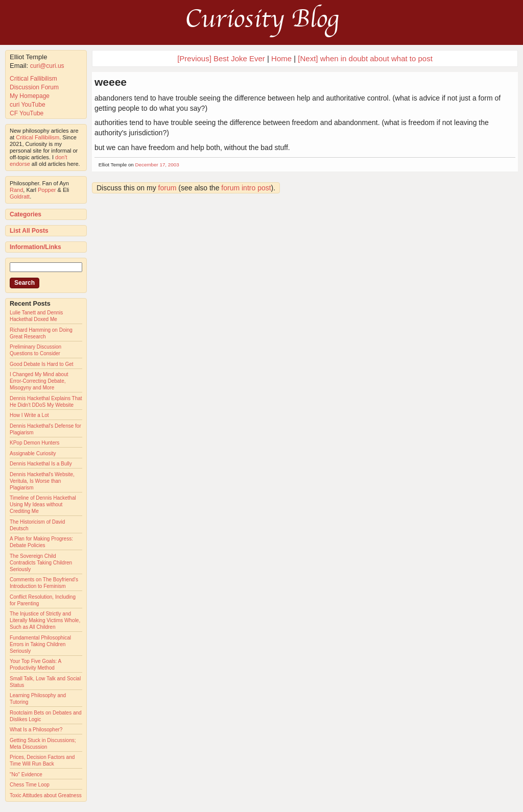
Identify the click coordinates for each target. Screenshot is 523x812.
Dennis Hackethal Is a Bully (41, 464)
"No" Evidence (26, 774)
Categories (26, 214)
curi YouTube (28, 105)
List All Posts (29, 231)
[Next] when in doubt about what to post (365, 58)
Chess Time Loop (30, 785)
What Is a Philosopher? (36, 730)
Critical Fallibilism (33, 79)
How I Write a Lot (29, 415)
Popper (47, 190)
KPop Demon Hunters (34, 443)
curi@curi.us (47, 66)
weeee (111, 82)
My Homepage (30, 96)
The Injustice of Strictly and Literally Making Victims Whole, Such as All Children (45, 620)
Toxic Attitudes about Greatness (46, 795)
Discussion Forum (34, 87)
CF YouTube (27, 113)
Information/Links (35, 247)
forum (168, 188)
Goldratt (20, 196)
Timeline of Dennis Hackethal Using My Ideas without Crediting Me (43, 505)
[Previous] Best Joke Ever (221, 58)
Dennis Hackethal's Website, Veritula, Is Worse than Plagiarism (42, 481)
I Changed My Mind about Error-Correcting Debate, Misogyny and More (39, 381)
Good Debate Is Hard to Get (42, 364)
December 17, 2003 (157, 165)
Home (281, 58)
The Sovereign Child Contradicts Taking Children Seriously (41, 563)
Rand (16, 190)
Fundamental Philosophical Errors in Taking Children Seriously (40, 644)
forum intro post (246, 188)
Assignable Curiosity (33, 453)
